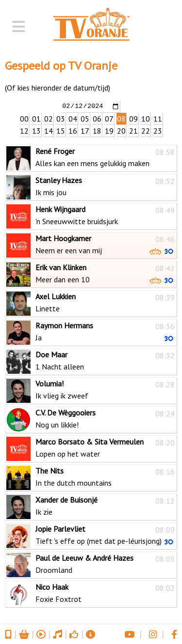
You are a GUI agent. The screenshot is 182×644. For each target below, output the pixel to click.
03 (61, 118)
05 (85, 118)
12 (24, 130)
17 (85, 130)
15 (61, 130)
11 (158, 118)
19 (109, 130)
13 (36, 130)
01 (36, 118)
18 (97, 130)
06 (97, 118)
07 (109, 118)
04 (73, 118)
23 (158, 130)
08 (121, 118)
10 (146, 118)
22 (146, 130)
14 (49, 130)
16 (73, 130)
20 (121, 130)
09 (133, 118)
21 (133, 130)
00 (24, 118)
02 (49, 118)
